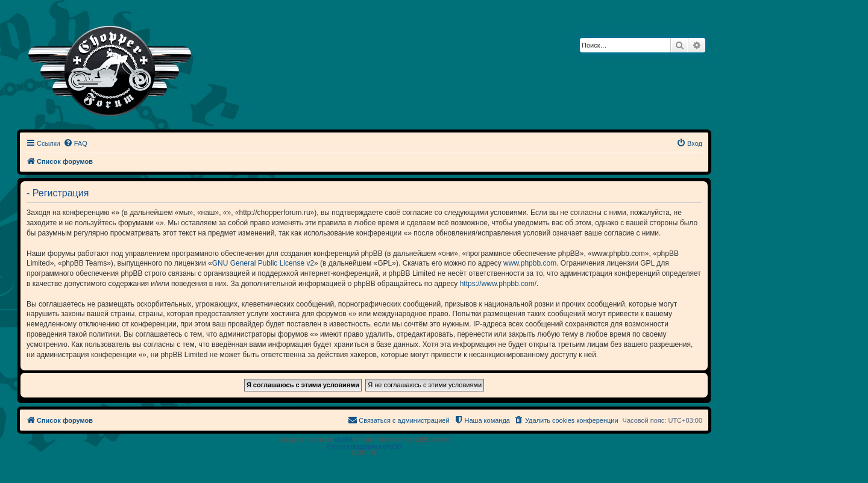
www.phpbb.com (530, 263)
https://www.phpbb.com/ (498, 284)
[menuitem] (75, 143)
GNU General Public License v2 (263, 263)
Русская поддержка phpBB (364, 447)
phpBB (344, 440)
